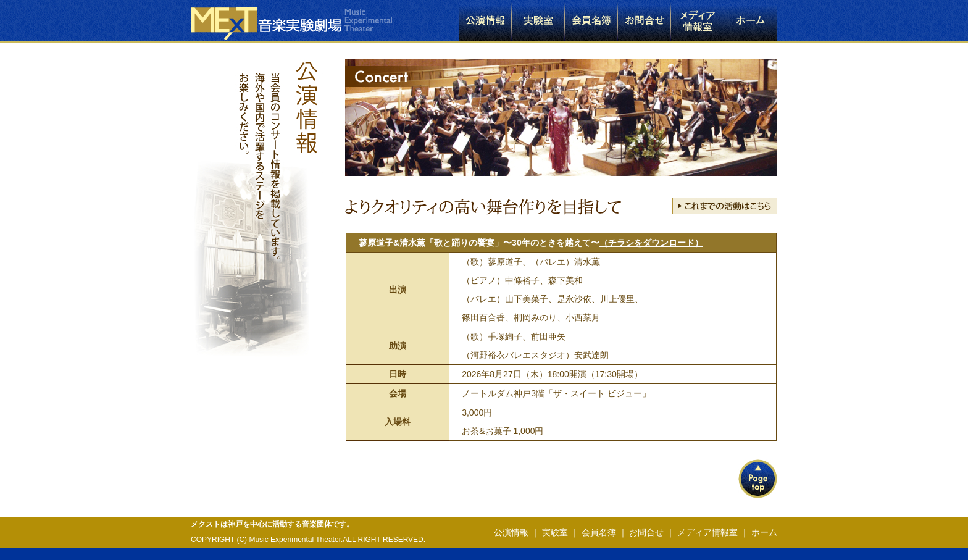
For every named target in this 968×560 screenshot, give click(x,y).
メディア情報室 (707, 532)
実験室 (555, 532)
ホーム (763, 532)
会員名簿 (599, 532)
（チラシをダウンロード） (651, 243)
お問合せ (646, 532)
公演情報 (511, 532)
